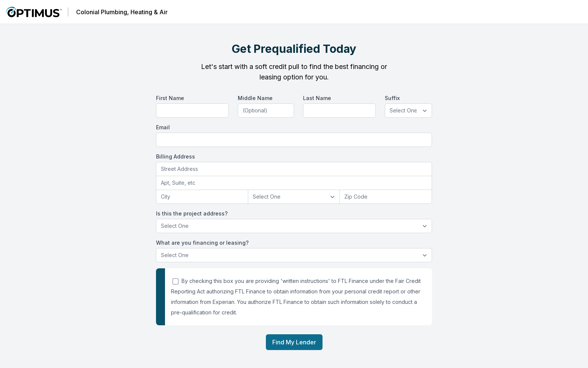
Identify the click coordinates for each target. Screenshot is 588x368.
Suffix (392, 98)
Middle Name (255, 98)
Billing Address (175, 156)
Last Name (317, 98)
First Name (170, 98)
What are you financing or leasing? (202, 243)
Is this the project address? (192, 213)
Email (163, 127)
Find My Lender (294, 342)
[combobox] (294, 169)
